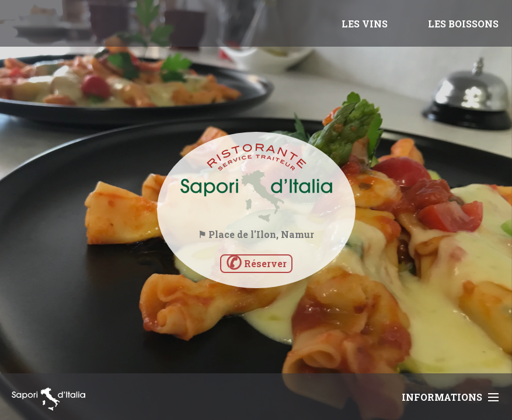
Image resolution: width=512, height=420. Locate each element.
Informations (450, 397)
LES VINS (365, 24)
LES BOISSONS (463, 24)
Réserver (256, 264)
